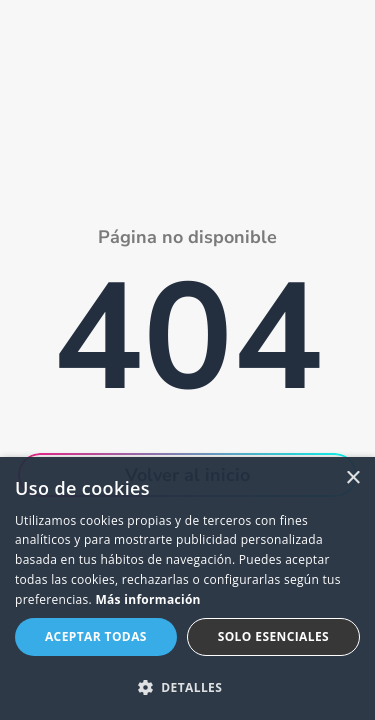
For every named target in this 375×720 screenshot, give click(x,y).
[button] (187, 687)
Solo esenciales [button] (273, 636)
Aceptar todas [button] (96, 636)
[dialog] (187, 588)
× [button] (352, 478)
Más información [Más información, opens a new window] (147, 599)
